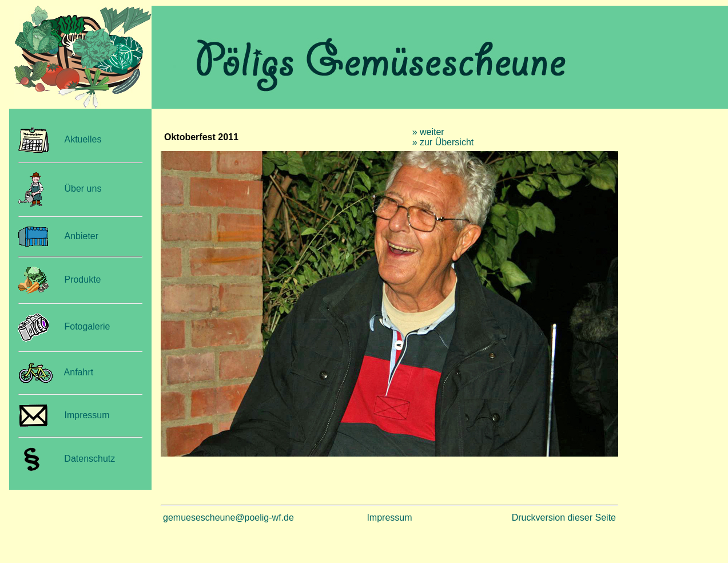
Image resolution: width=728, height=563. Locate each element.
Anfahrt (79, 372)
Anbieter (81, 236)
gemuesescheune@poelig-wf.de (228, 518)
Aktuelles (83, 139)
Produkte (82, 279)
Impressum (87, 415)
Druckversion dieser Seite (564, 518)
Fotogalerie (87, 326)
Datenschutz (87, 459)
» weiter (428, 132)
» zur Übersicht (443, 142)
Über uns (83, 189)
